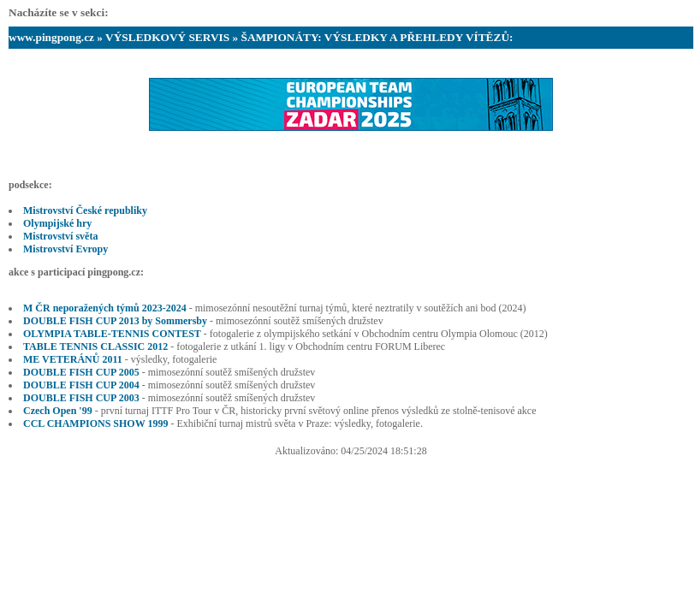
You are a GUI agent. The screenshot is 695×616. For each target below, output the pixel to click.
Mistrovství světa (60, 236)
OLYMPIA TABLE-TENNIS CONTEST (112, 334)
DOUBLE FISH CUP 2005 (81, 372)
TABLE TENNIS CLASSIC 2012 (95, 346)
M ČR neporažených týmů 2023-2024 (105, 308)
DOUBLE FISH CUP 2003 (81, 398)
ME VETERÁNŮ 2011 (73, 359)
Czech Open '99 (58, 411)
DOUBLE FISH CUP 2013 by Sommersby (115, 321)
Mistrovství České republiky (85, 210)
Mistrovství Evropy (65, 249)
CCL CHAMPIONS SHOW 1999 (95, 423)
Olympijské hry (57, 223)
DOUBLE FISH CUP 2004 (81, 385)
